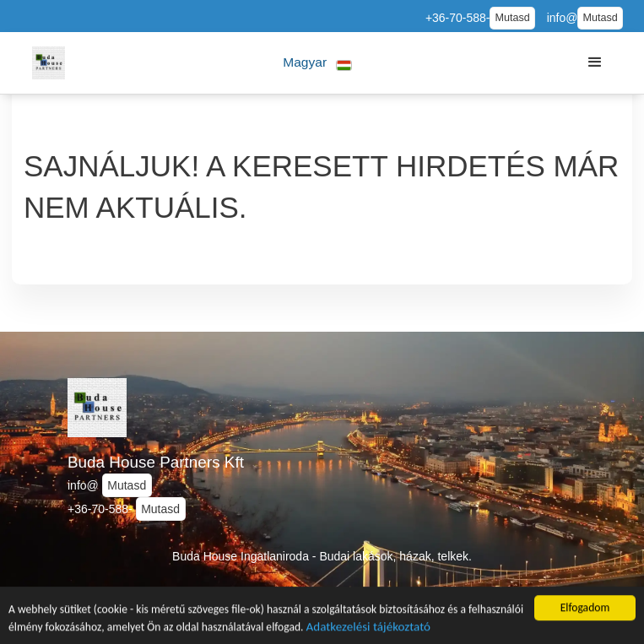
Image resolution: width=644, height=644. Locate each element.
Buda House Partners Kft (156, 462)
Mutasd (512, 18)
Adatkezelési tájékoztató (368, 628)
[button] (318, 63)
